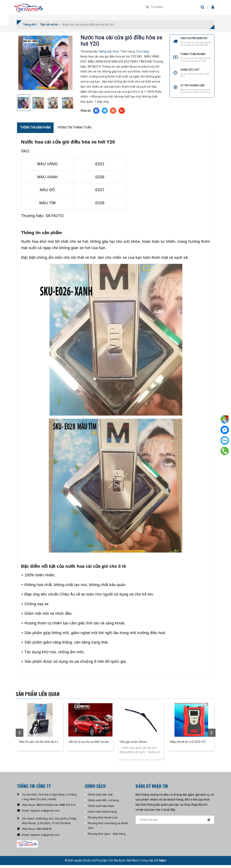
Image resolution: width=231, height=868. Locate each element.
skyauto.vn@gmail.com (45, 814)
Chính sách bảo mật (100, 797)
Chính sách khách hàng (102, 815)
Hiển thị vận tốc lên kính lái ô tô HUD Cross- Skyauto (39, 745)
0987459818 (44, 832)
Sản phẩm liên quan (45, 696)
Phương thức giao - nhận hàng (107, 836)
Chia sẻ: (86, 113)
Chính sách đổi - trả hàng (103, 803)
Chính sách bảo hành (101, 809)
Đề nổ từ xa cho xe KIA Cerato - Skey (90, 745)
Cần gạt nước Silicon (134, 745)
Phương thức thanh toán (103, 820)
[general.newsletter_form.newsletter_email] (175, 822)
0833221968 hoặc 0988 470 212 (56, 808)
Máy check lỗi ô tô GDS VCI (188, 745)
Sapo (162, 863)
